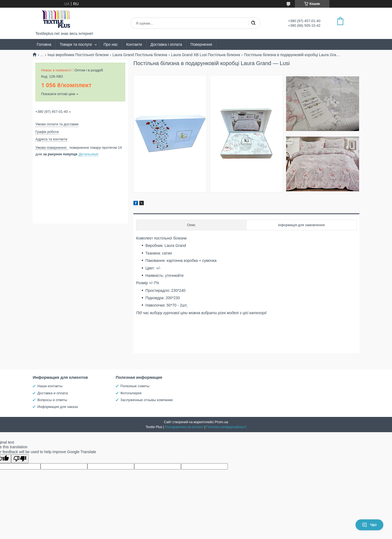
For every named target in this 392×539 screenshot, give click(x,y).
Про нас (111, 44)
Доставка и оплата (53, 393)
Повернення (201, 44)
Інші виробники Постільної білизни (78, 55)
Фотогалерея (131, 393)
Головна (44, 44)
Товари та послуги (76, 44)
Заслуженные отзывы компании (146, 400)
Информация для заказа (57, 407)
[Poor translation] (20, 459)
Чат (369, 525)
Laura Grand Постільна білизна (140, 55)
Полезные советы (135, 386)
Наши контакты (50, 386)
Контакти (134, 44)
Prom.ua (221, 422)
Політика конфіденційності (226, 427)
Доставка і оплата (166, 44)
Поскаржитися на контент (184, 427)
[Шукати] (253, 23)
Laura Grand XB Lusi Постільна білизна (206, 55)
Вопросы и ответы (52, 400)
